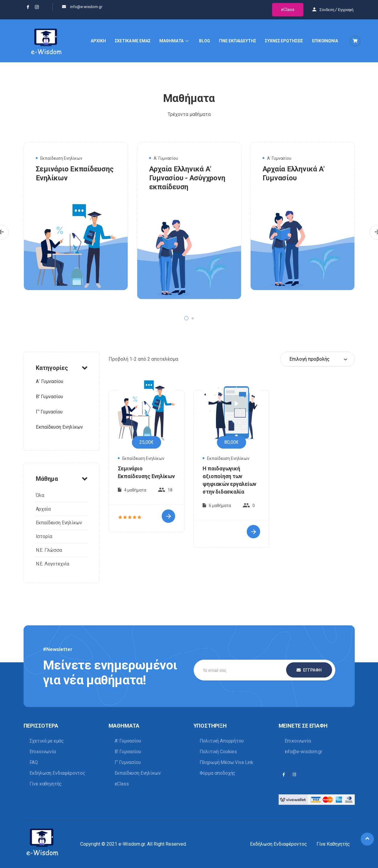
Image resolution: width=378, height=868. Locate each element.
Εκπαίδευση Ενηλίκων (61, 158)
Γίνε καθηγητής (46, 784)
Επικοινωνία (43, 752)
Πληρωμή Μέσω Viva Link (226, 762)
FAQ (34, 762)
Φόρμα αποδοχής (218, 773)
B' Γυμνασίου (49, 397)
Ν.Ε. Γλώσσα (49, 550)
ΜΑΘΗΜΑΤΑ (175, 41)
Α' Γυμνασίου (128, 741)
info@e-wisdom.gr (303, 752)
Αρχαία (43, 509)
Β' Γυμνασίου (128, 752)
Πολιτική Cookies (218, 752)
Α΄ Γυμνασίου (166, 158)
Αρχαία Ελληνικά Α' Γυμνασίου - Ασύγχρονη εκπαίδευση (187, 178)
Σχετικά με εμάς (47, 741)
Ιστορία (44, 536)
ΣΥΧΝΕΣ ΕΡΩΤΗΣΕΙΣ (284, 41)
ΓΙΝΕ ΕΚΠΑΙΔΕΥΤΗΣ (238, 41)
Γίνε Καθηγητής (333, 844)
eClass (288, 10)
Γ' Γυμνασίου (49, 412)
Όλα (40, 495)
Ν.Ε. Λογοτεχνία (53, 564)
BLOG (204, 41)
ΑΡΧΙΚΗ (98, 41)
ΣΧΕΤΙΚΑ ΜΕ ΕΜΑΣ (133, 41)
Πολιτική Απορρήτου (222, 741)
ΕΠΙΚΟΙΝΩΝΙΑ (325, 41)
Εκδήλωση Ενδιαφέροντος (57, 773)
